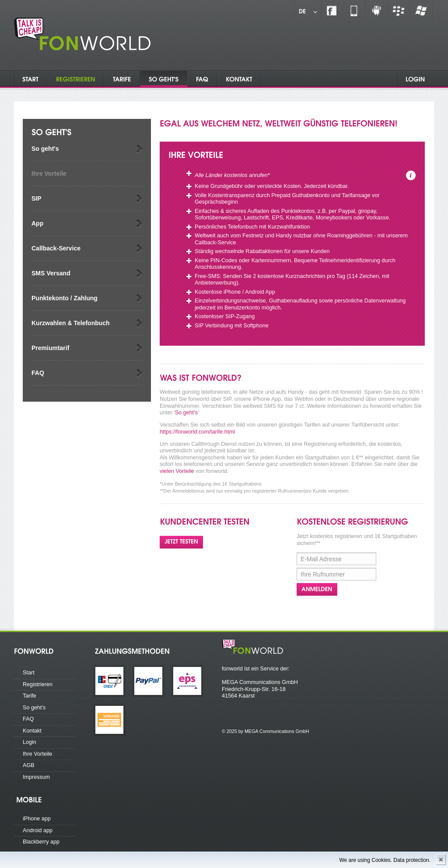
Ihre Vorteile (49, 174)
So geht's (45, 149)
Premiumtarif (50, 348)
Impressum (36, 777)
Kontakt (32, 731)
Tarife (30, 696)
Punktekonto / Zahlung (65, 298)
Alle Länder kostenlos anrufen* (232, 175)
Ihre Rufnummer (323, 574)
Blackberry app (41, 842)
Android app (38, 830)
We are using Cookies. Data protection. (385, 860)
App (37, 223)
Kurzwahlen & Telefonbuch (71, 323)
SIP (37, 198)
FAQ (38, 373)
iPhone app (37, 819)
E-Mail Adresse (321, 559)
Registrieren (38, 684)
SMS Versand (51, 273)
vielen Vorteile (177, 471)
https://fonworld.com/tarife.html (197, 432)
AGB (29, 765)
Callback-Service (56, 248)
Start (29, 673)
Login (30, 742)
